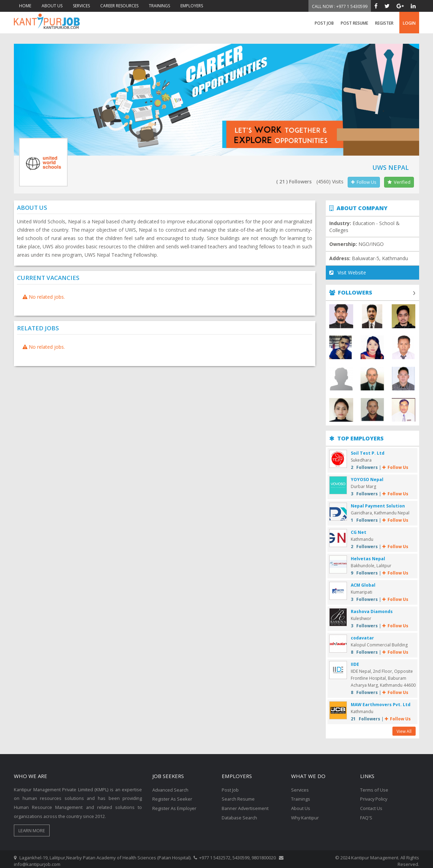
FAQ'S (366, 813)
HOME (25, 6)
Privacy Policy (374, 795)
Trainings (301, 795)
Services (300, 786)
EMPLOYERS (192, 6)
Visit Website (348, 273)
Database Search (240, 813)
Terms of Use (374, 786)
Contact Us (371, 804)
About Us (301, 804)
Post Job (324, 23)
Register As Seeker (172, 795)
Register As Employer (175, 804)
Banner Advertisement (245, 804)
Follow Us (364, 182)
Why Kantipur (305, 813)
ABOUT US (52, 6)
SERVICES (81, 6)
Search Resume (238, 795)
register (384, 23)
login (409, 23)
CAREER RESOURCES (119, 6)
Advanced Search (171, 786)
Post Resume (354, 23)
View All (404, 728)
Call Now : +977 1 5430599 (340, 6)
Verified (399, 182)
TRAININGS (159, 6)
